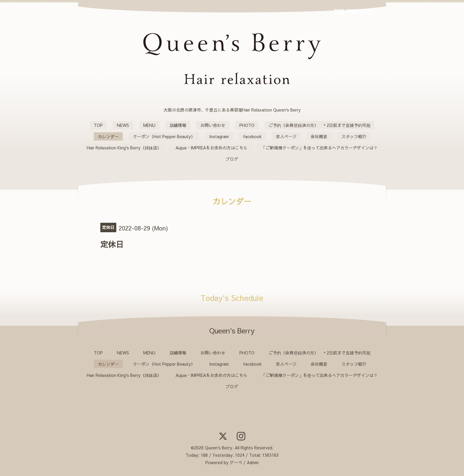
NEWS (123, 125)
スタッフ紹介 (354, 136)
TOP (98, 125)
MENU (149, 125)
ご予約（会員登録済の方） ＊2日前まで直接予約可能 (320, 125)
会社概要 (319, 136)
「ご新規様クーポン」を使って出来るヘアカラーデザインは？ (320, 148)
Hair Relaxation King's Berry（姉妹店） (124, 148)
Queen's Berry (219, 448)
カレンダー (108, 136)
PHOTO (247, 125)
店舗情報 (178, 125)
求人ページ (286, 136)
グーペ (236, 462)
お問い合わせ (213, 125)
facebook (252, 136)
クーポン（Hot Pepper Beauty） (164, 136)
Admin (253, 462)
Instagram (219, 136)
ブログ (232, 159)
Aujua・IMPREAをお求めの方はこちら (211, 148)
